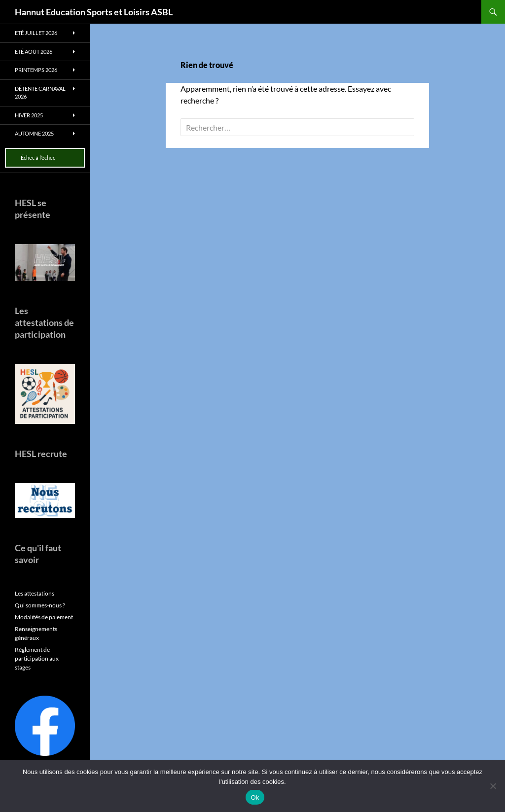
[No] (493, 786)
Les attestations (35, 593)
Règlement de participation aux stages (37, 658)
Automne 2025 (34, 133)
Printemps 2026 (36, 70)
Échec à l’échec (38, 158)
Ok (255, 797)
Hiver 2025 (29, 115)
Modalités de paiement (44, 617)
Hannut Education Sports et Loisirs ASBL (94, 12)
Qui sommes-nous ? (40, 605)
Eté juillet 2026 (36, 33)
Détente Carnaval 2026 (40, 93)
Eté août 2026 (34, 52)
